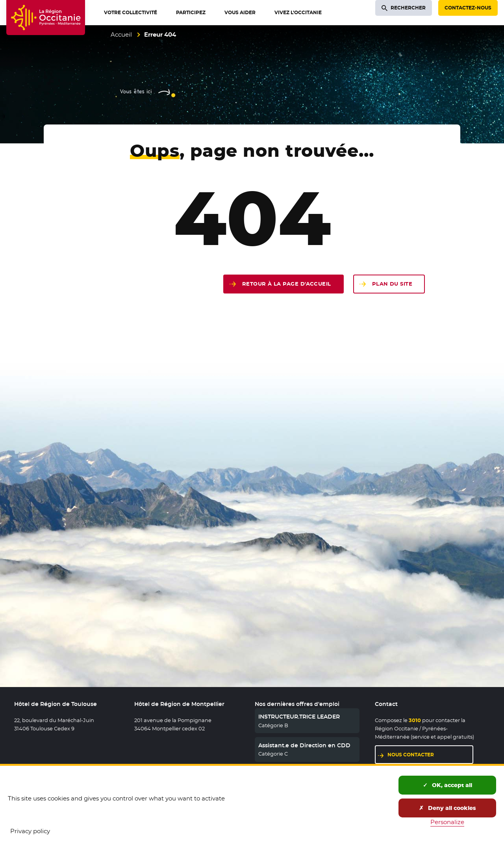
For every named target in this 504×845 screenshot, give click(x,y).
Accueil (121, 34)
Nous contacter (411, 755)
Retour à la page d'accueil (287, 284)
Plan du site (392, 284)
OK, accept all (447, 785)
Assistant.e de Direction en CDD (304, 745)
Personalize (447, 822)
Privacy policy (30, 831)
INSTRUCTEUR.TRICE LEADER (299, 717)
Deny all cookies (447, 808)
